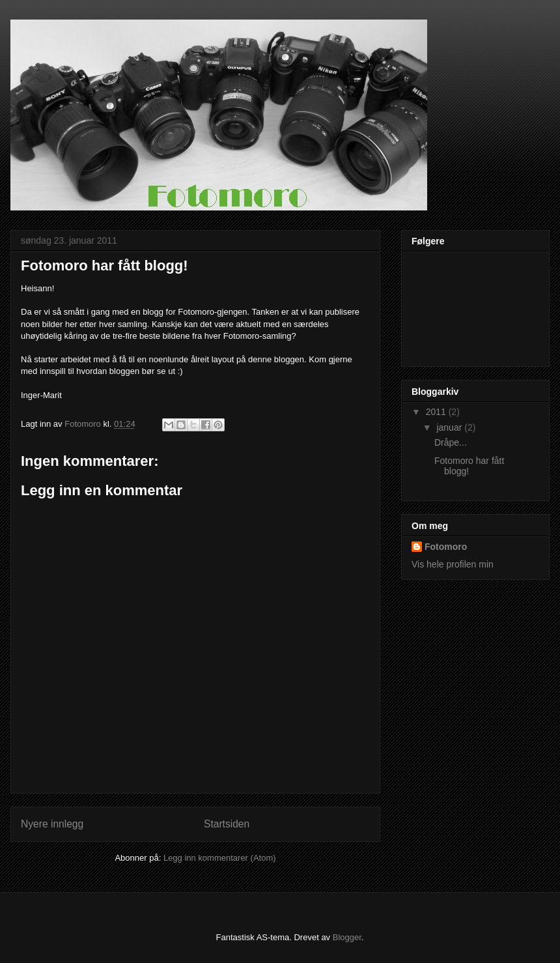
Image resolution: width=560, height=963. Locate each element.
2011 (437, 412)
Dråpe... (451, 442)
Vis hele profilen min (453, 564)
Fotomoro (446, 547)
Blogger (347, 937)
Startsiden (227, 824)
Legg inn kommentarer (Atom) (220, 858)
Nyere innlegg (52, 824)
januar (450, 427)
